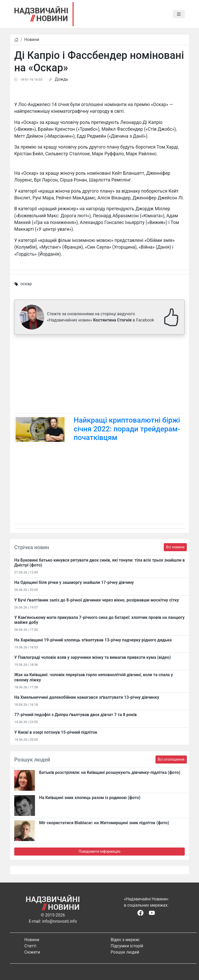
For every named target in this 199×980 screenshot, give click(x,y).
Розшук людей (125, 952)
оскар (26, 284)
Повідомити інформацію (99, 851)
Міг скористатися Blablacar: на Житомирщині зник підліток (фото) (104, 823)
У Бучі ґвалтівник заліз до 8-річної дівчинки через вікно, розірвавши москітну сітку (97, 600)
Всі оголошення (171, 759)
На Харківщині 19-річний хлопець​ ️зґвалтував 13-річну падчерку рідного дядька (93, 640)
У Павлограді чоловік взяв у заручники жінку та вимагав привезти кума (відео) (93, 657)
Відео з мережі (125, 940)
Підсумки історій (127, 946)
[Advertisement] (99, 375)
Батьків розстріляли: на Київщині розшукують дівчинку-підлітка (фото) (110, 772)
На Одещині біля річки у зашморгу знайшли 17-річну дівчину (74, 582)
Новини (32, 40)
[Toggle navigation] (179, 14)
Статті (30, 946)
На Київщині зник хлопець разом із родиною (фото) (90, 798)
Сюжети (32, 952)
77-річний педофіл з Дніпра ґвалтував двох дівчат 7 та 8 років (76, 715)
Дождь (61, 79)
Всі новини (175, 547)
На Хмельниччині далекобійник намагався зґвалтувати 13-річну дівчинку (87, 697)
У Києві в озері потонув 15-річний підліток (56, 732)
